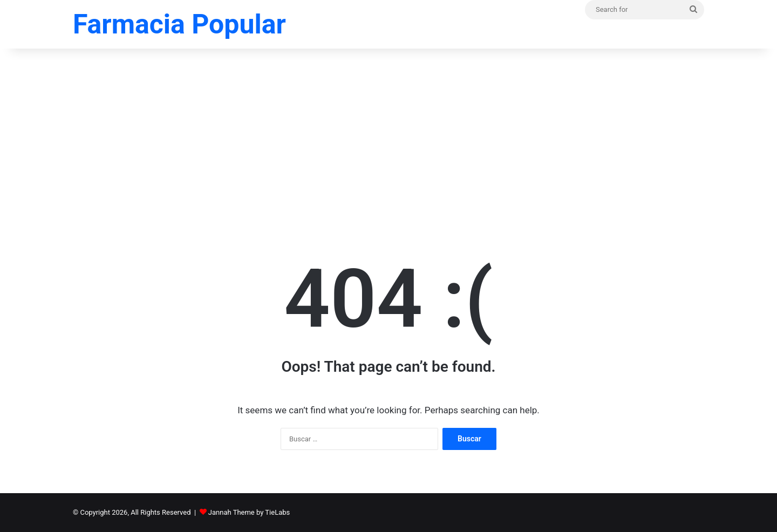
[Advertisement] (388, 135)
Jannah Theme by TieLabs (249, 512)
